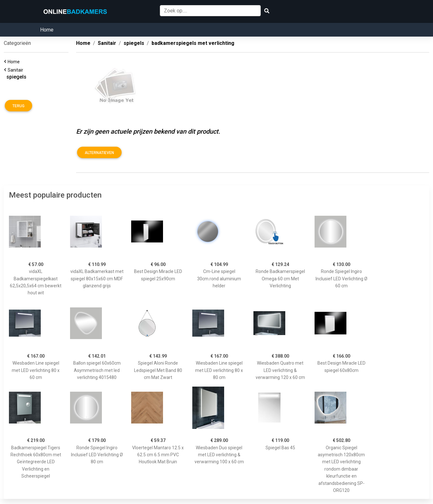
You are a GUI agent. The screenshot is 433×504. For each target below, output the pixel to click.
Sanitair (16, 70)
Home (47, 30)
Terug (18, 106)
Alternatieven (99, 153)
